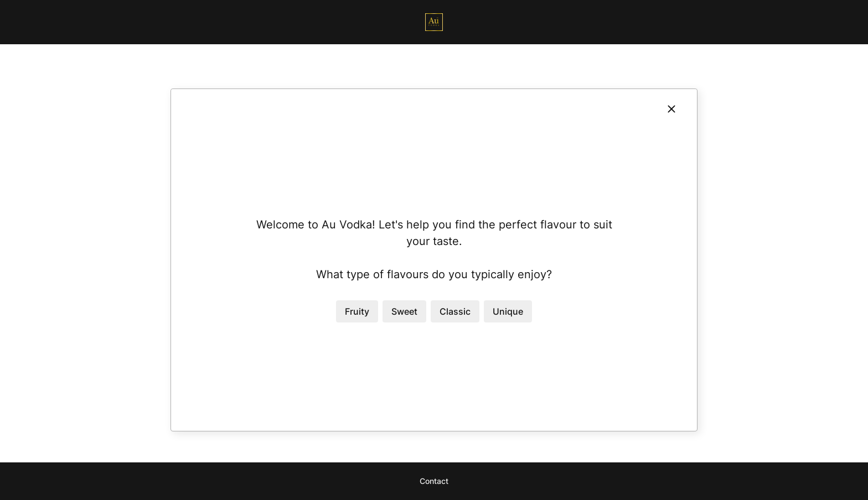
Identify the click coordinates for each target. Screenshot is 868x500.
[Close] (671, 109)
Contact (434, 481)
